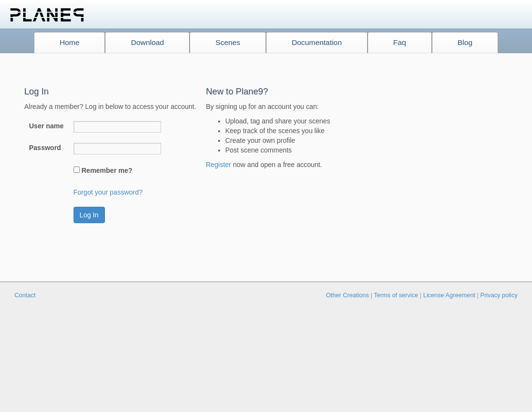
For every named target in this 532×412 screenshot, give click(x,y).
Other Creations (347, 295)
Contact (25, 295)
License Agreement (449, 295)
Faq (400, 42)
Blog (465, 42)
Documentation (317, 42)
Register (219, 165)
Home (69, 42)
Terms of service (396, 295)
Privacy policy (499, 295)
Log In (89, 215)
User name (46, 126)
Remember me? (107, 170)
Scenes (228, 42)
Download (148, 42)
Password (45, 148)
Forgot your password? (108, 192)
